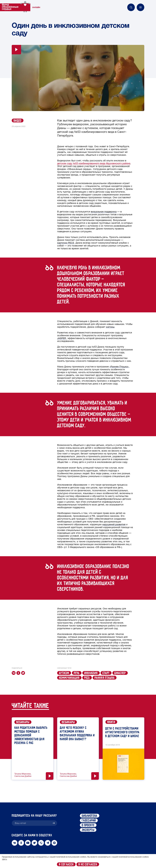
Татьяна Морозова (23, 774)
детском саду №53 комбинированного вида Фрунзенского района (94, 163)
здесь (4, 859)
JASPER (62, 338)
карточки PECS (66, 243)
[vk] (14, 673)
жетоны (110, 327)
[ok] (19, 673)
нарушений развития (114, 524)
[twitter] (24, 673)
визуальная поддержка (104, 212)
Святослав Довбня (23, 776)
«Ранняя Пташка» (119, 367)
